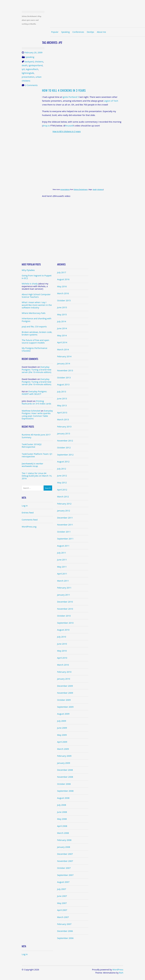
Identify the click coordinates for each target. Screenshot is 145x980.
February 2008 (64, 840)
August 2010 (63, 630)
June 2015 (62, 307)
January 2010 (64, 679)
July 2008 (62, 805)
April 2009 (62, 742)
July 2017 (62, 272)
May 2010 (62, 651)
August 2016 (63, 279)
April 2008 (62, 826)
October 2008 (64, 784)
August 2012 (63, 462)
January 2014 (64, 363)
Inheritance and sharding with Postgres (37, 320)
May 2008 (62, 819)
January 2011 (64, 595)
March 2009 (63, 749)
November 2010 (65, 609)
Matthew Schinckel (31, 411)
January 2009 (64, 763)
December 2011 (65, 518)
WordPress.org (29, 527)
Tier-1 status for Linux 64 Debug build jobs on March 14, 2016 (37, 476)
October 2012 (64, 447)
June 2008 (62, 812)
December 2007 (65, 854)
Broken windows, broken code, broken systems (37, 333)
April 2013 (62, 412)
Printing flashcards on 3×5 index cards (36, 402)
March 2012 (63, 497)
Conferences (78, 32)
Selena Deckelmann (81, 189)
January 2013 (64, 433)
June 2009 (62, 728)
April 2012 (62, 490)
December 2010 (65, 602)
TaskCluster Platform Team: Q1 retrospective (37, 455)
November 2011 (65, 525)
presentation (28, 77)
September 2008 (65, 791)
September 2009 (65, 707)
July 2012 (62, 469)
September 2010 (65, 623)
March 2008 (63, 833)
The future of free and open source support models (35, 341)
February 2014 (64, 356)
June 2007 (62, 896)
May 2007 (62, 903)
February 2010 (64, 672)
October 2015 (64, 300)
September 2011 (65, 539)
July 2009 (62, 721)
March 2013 (63, 419)
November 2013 (65, 370)
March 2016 (63, 293)
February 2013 (64, 427)
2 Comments (31, 85)
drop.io (46, 126)
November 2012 (65, 441)
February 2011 (64, 588)
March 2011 (63, 581)
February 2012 (64, 504)
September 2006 (65, 938)
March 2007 (63, 917)
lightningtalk (28, 73)
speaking (30, 57)
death (25, 65)
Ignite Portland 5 (71, 97)
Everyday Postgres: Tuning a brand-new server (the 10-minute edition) (37, 369)
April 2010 (62, 658)
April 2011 (62, 574)
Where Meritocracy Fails (34, 313)
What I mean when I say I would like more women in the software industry (37, 305)
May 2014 (62, 335)
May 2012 (62, 482)
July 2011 (62, 553)
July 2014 (62, 321)
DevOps (90, 32)
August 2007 (63, 882)
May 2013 (62, 405)
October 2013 (64, 377)
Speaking (65, 32)
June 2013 (62, 398)
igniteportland (36, 65)
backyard (29, 61)
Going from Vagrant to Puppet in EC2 (37, 277)
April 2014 (62, 342)
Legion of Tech (111, 101)
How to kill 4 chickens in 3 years (64, 90)
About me (101, 32)
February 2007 (64, 924)
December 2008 (65, 770)
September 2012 (65, 455)
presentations (65, 189)
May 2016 (62, 286)
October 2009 (64, 700)
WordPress (118, 970)
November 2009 (65, 693)
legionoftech (32, 69)
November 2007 (65, 861)
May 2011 (62, 567)
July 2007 (62, 889)
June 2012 (62, 476)
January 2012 (64, 511)
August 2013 (63, 384)
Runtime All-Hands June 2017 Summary (36, 436)
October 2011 (64, 532)
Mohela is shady (30, 284)
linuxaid (69, 126)
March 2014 (63, 349)
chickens (39, 61)
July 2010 (62, 637)
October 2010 (64, 616)
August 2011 (63, 546)
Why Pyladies (28, 270)
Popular (55, 32)
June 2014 (62, 328)
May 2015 (62, 314)
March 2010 (63, 665)
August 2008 (63, 798)
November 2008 (65, 777)
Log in (25, 506)
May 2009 (62, 735)
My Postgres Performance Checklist (35, 349)
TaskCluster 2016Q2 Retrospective (32, 446)
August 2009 (63, 714)
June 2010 (62, 644)
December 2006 (65, 931)
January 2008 (64, 847)
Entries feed (28, 513)
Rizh (121, 973)
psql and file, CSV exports (34, 326)
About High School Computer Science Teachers (36, 296)
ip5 (23, 69)
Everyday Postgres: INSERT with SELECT (34, 393)
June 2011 (62, 560)
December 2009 (65, 686)
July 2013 (62, 392)
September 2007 (65, 875)
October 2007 (64, 868)
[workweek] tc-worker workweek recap (32, 465)
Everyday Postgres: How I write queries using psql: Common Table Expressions (37, 415)
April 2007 (62, 910)
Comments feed (30, 520)
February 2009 (64, 756)
